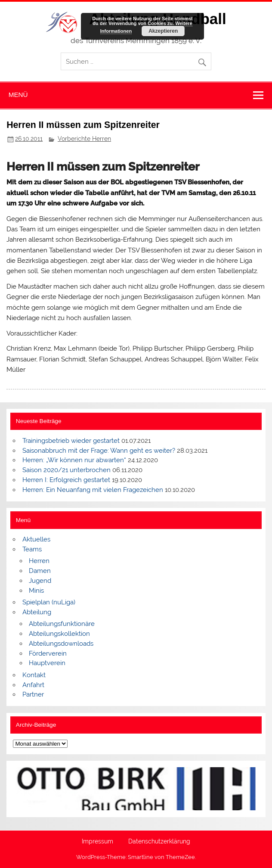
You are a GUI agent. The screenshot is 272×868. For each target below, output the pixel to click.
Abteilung (37, 612)
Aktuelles (36, 539)
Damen (40, 571)
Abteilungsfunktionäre (62, 624)
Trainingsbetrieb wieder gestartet (71, 441)
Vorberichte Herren (84, 139)
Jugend (40, 581)
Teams (32, 549)
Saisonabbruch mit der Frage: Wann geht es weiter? (99, 451)
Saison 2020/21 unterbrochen (66, 470)
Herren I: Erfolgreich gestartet (66, 480)
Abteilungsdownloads (61, 644)
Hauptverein (47, 663)
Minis (36, 591)
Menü (18, 95)
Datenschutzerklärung (159, 842)
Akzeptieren (163, 31)
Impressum (97, 842)
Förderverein (48, 653)
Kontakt (34, 675)
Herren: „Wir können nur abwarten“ (74, 460)
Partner (33, 694)
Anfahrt (33, 685)
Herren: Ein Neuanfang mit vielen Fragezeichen (93, 490)
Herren (39, 561)
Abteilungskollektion (59, 634)
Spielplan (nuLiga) (49, 602)
